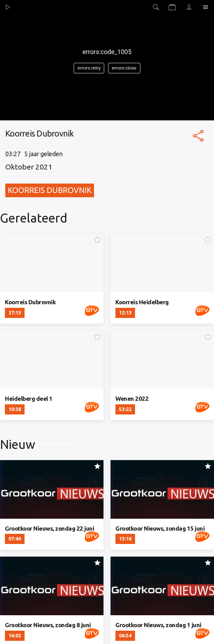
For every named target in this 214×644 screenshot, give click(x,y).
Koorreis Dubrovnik (50, 190)
